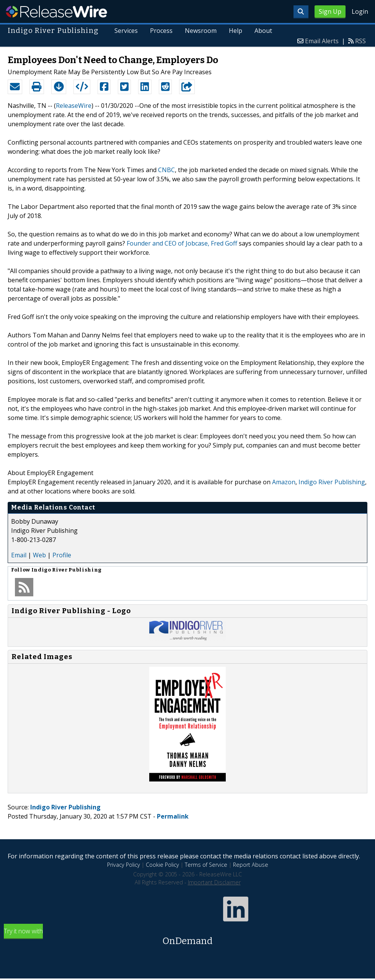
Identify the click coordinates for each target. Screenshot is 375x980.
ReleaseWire (56, 11)
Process (161, 31)
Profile (62, 555)
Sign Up (330, 11)
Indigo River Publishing (332, 482)
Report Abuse (251, 865)
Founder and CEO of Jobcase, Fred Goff (182, 243)
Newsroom (201, 31)
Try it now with (187, 937)
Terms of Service (206, 865)
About (263, 31)
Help (236, 31)
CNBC (166, 170)
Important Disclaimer (214, 882)
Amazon (284, 482)
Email (19, 555)
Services (126, 31)
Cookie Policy (162, 865)
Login (360, 11)
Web (39, 555)
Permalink (173, 816)
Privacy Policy (124, 865)
